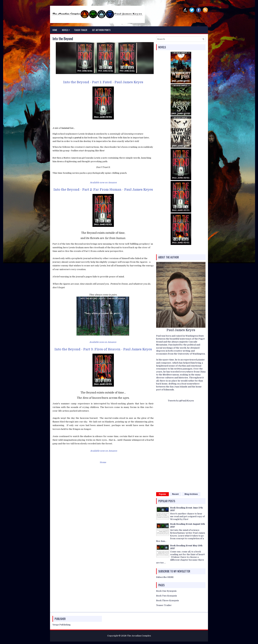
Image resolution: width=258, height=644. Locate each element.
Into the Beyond (63, 38)
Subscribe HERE (165, 577)
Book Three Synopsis (168, 600)
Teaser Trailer (81, 30)
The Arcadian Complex (139, 636)
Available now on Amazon (103, 183)
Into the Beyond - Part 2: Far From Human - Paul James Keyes (103, 190)
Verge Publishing (62, 625)
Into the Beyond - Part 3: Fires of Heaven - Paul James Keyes (103, 349)
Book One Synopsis (166, 591)
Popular (162, 494)
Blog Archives (191, 494)
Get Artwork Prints (101, 30)
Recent (175, 494)
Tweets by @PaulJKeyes (181, 401)
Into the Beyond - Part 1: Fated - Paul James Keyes (103, 82)
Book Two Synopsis (167, 596)
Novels (67, 29)
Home (55, 30)
